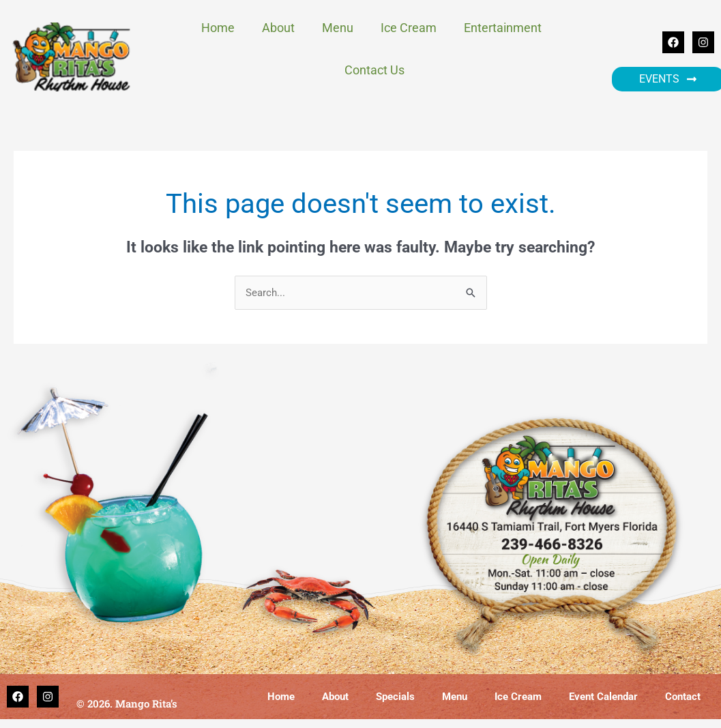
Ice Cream (409, 28)
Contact (683, 697)
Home (218, 28)
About (278, 28)
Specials (395, 697)
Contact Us (374, 70)
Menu (338, 28)
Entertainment (506, 28)
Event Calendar (603, 697)
